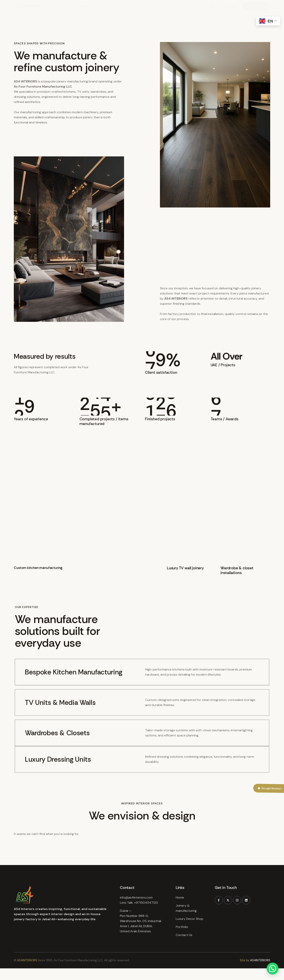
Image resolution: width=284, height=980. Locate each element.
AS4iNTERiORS (27, 961)
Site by (245, 961)
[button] (273, 969)
